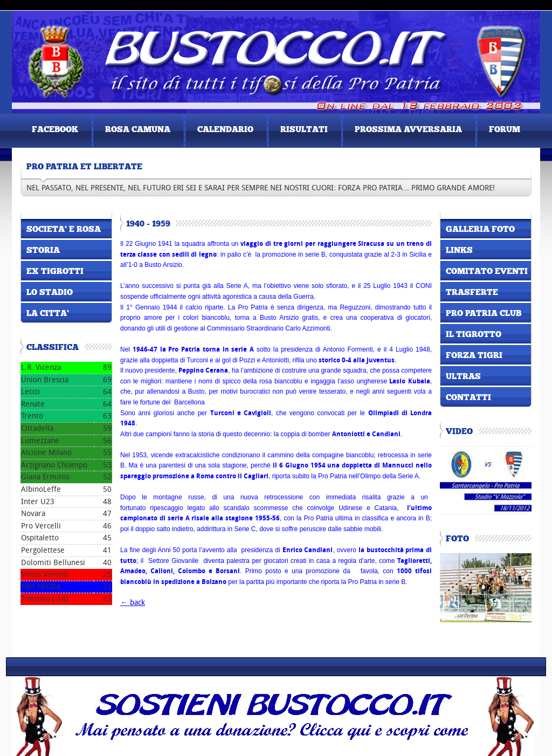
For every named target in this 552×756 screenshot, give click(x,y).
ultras (463, 377)
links (459, 251)
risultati (304, 130)
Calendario (225, 130)
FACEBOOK (55, 130)
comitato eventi (487, 272)
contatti (468, 398)
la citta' (48, 314)
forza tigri (474, 356)
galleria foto (480, 230)
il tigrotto (474, 335)
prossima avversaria (408, 130)
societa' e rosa (64, 230)
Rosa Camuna (138, 130)
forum (505, 130)
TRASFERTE (472, 293)
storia (43, 251)
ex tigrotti (55, 272)
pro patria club (484, 314)
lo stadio (50, 293)
